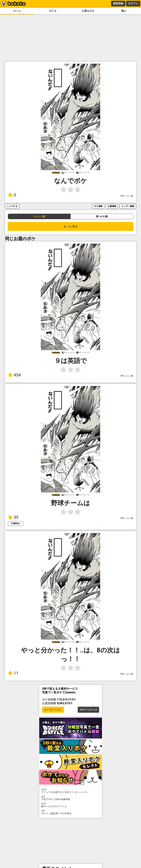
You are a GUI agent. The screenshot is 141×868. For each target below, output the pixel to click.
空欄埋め (16, 523)
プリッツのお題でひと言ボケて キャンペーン (71, 791)
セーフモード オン (53, 710)
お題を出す (88, 11)
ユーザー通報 (128, 206)
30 (13, 517)
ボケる (53, 11)
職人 (124, 11)
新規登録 (118, 3)
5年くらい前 (127, 196)
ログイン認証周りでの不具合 (71, 812)
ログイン (133, 3)
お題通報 (112, 206)
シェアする (12, 206)
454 (14, 375)
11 (13, 673)
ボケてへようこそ (88, 710)
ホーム (17, 11)
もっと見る (71, 226)
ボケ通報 (98, 206)
